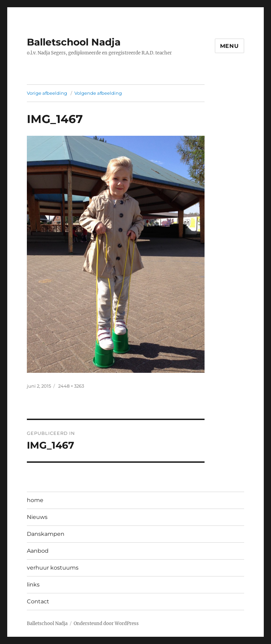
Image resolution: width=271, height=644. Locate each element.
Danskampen (46, 534)
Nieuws (37, 517)
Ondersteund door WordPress (106, 623)
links (33, 585)
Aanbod (38, 551)
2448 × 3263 (71, 386)
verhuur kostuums (53, 568)
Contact (38, 601)
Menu (230, 46)
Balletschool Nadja (74, 42)
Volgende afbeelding (98, 93)
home (35, 500)
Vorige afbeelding (47, 93)
